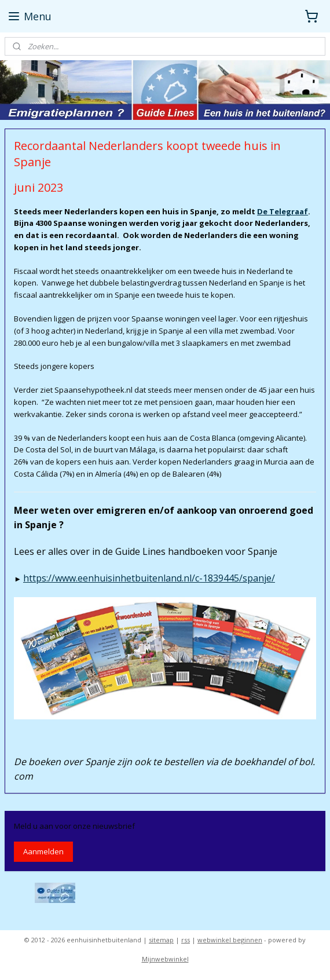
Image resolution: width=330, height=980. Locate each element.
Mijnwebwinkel (165, 959)
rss (186, 940)
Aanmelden (43, 851)
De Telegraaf (283, 211)
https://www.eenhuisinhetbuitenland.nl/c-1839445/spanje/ (149, 578)
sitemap (161, 940)
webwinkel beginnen (230, 940)
